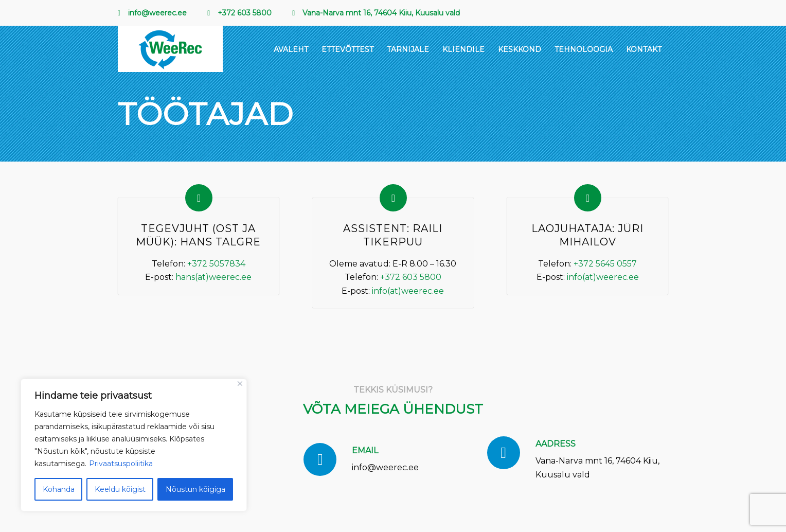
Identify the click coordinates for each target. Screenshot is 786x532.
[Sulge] (240, 384)
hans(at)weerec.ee (213, 277)
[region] (134, 445)
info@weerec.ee (385, 467)
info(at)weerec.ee (408, 291)
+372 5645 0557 (605, 264)
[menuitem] (157, 13)
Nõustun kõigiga (195, 489)
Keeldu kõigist (120, 489)
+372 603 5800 (411, 277)
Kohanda (59, 489)
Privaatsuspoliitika (121, 464)
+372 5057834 (216, 264)
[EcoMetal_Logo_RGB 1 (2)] (170, 49)
